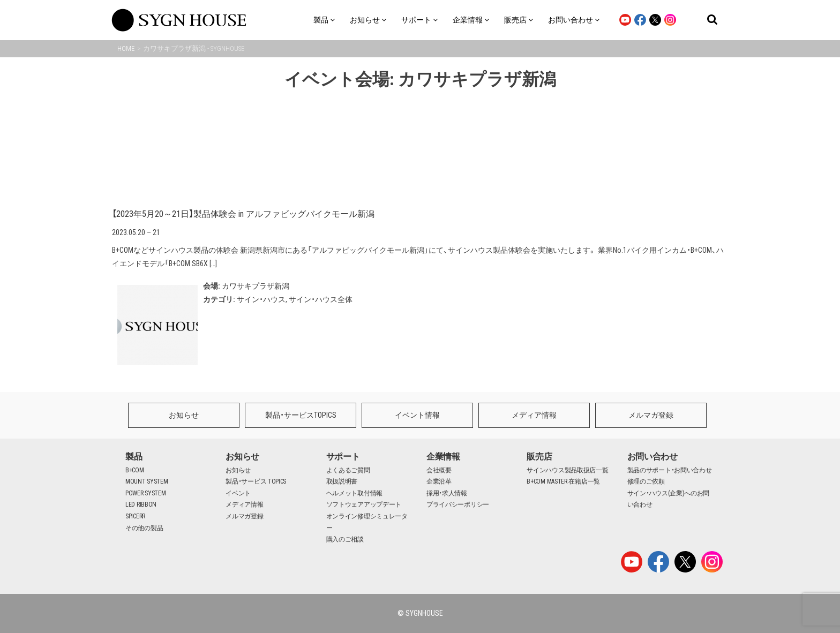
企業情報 (443, 457)
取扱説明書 (342, 481)
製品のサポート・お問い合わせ (670, 470)
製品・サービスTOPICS (301, 415)
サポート (343, 457)
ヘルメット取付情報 (354, 493)
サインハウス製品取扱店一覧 (567, 470)
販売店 (539, 457)
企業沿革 (439, 481)
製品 (134, 457)
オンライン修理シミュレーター (367, 522)
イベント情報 (417, 415)
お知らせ (184, 415)
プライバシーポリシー (458, 504)
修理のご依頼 (646, 481)
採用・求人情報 (447, 493)
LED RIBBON (141, 504)
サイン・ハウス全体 (321, 299)
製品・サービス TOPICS (256, 481)
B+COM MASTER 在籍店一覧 (563, 481)
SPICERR (135, 516)
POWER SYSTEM (145, 493)
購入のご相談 (345, 539)
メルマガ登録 (651, 415)
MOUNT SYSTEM (147, 481)
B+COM (135, 470)
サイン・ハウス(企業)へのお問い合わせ (669, 499)
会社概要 (439, 470)
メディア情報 (534, 415)
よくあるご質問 (348, 470)
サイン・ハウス (261, 299)
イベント (238, 493)
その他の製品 (144, 528)
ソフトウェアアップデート (364, 504)
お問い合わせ (652, 457)
